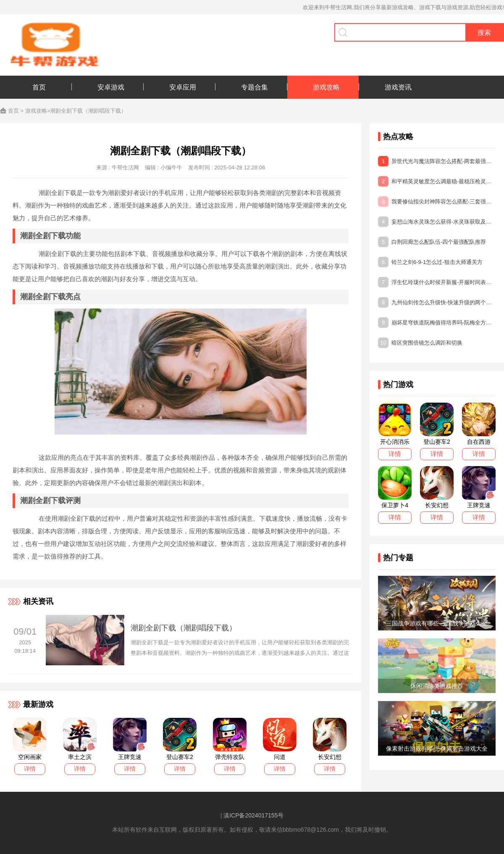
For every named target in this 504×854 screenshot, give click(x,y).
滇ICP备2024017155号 (253, 815)
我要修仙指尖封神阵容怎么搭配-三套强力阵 (437, 202)
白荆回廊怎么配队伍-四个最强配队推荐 (432, 242)
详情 (30, 769)
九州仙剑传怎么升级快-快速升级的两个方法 (437, 302)
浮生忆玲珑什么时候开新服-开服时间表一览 (437, 282)
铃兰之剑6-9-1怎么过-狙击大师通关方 (430, 262)
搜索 (484, 33)
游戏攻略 (36, 111)
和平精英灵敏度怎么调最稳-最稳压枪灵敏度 (437, 181)
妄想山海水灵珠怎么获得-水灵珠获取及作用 (437, 222)
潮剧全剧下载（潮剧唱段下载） (184, 628)
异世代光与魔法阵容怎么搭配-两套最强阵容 (437, 161)
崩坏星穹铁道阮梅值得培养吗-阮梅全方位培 (437, 323)
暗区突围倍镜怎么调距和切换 (420, 343)
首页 (13, 111)
